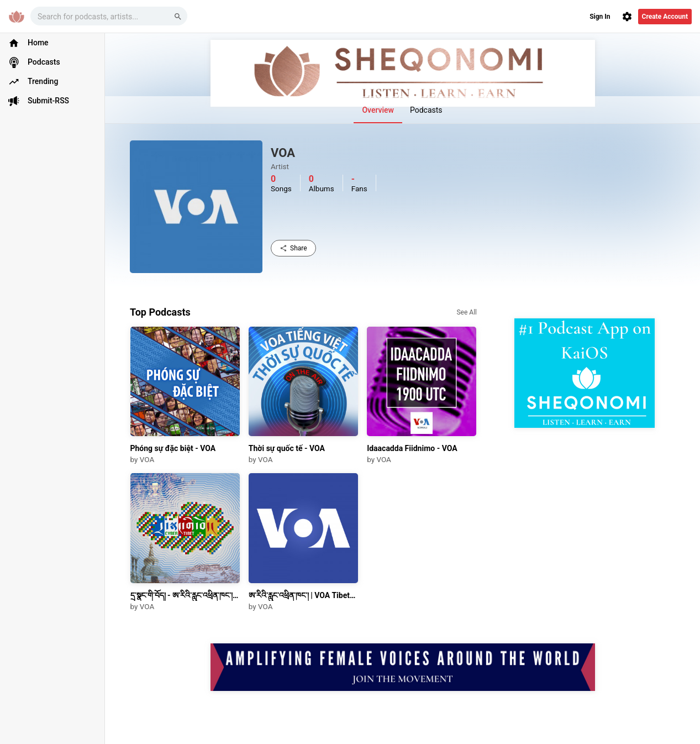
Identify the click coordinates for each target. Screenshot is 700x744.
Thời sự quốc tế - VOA (287, 448)
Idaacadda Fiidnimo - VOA (412, 448)
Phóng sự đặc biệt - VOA (173, 448)
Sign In (600, 17)
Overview (378, 110)
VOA (147, 459)
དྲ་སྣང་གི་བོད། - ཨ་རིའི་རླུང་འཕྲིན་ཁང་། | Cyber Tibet (185, 595)
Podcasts (426, 110)
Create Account (665, 17)
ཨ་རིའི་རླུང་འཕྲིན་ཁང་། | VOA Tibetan (303, 595)
